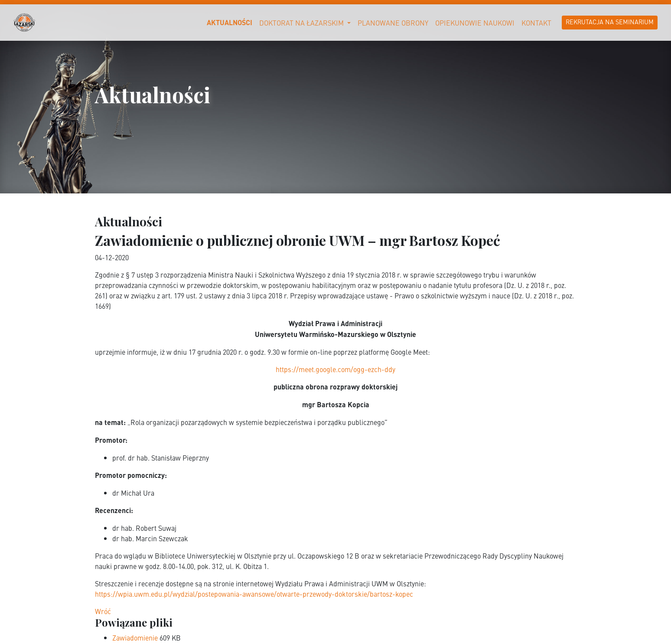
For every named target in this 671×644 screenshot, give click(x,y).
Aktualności (230, 22)
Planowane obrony (393, 23)
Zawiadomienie (136, 637)
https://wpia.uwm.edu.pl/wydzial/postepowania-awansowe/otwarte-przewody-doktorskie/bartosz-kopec (254, 594)
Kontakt (536, 23)
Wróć (103, 611)
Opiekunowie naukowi (475, 23)
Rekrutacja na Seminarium (610, 22)
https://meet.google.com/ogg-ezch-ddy (335, 369)
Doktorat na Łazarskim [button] (302, 23)
